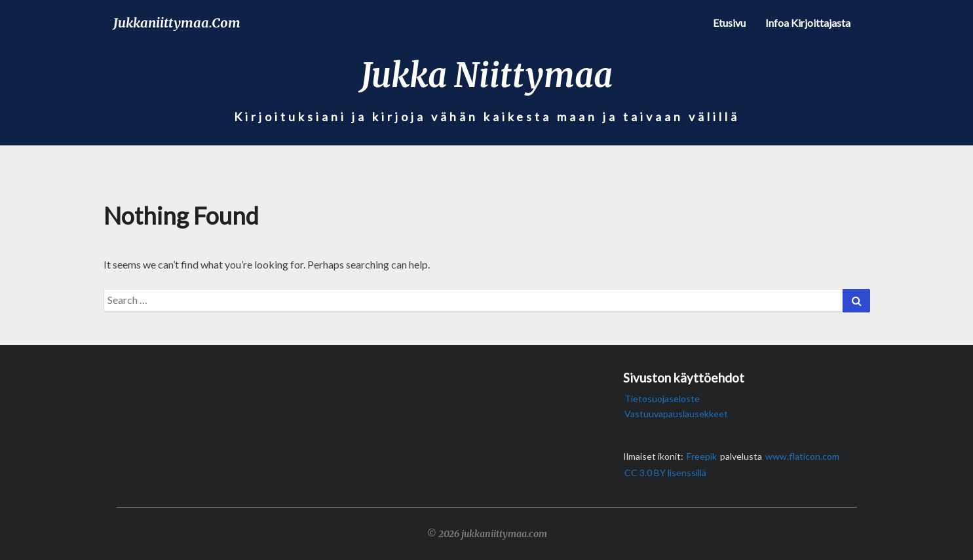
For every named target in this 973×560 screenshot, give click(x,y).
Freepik (702, 456)
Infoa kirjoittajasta (808, 23)
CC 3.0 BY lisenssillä (665, 473)
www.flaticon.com (802, 456)
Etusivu (729, 23)
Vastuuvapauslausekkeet (676, 414)
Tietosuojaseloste (662, 399)
